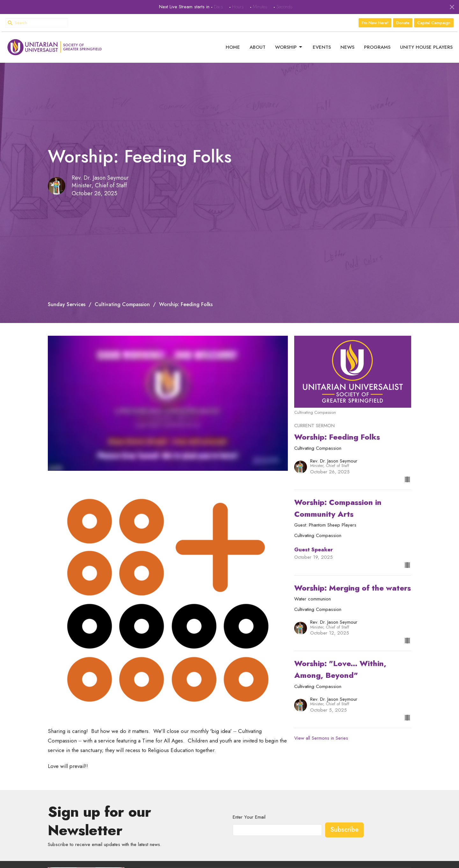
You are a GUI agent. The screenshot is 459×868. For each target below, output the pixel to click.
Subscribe (344, 824)
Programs (377, 44)
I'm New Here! (375, 23)
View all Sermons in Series (321, 732)
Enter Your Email (249, 811)
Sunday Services (67, 298)
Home (233, 44)
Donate (403, 23)
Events (322, 44)
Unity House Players (426, 44)
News (347, 44)
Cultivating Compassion (122, 298)
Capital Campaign (434, 23)
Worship (289, 44)
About (258, 44)
